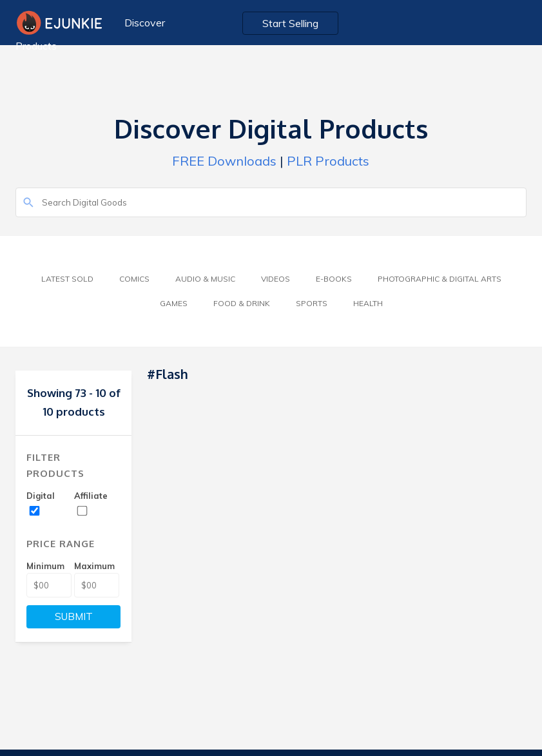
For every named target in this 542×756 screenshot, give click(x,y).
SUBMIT (74, 616)
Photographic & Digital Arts (440, 279)
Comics (134, 279)
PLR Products (328, 161)
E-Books (334, 279)
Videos (276, 279)
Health (368, 303)
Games (174, 303)
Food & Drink (242, 303)
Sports (312, 303)
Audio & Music (205, 279)
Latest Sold (67, 279)
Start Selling (290, 23)
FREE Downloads (224, 161)
